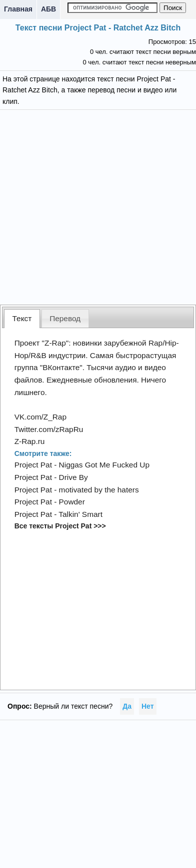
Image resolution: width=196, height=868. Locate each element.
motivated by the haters (99, 490)
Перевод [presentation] (65, 318)
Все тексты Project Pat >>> (60, 526)
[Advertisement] (98, 206)
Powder (72, 502)
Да (127, 706)
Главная (18, 9)
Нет (148, 706)
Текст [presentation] (22, 318)
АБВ (48, 9)
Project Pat (33, 465)
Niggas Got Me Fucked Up (104, 465)
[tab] (22, 318)
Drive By (73, 477)
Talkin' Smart (80, 514)
